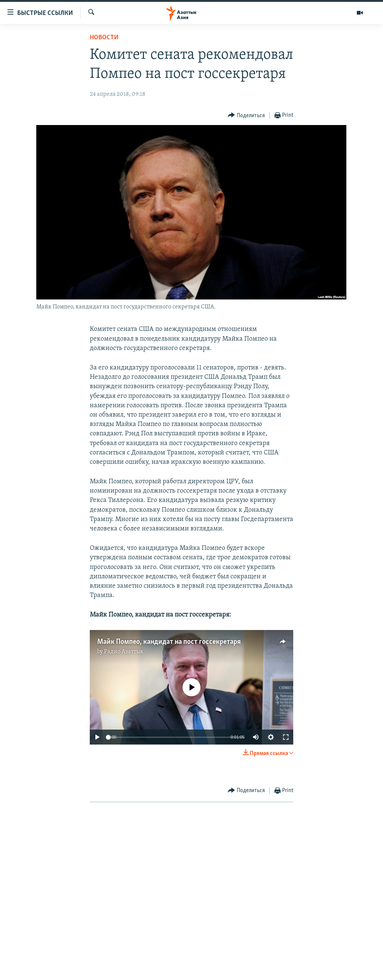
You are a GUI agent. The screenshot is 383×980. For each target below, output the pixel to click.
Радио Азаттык (124, 652)
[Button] (246, 115)
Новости (104, 38)
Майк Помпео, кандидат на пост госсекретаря (169, 642)
